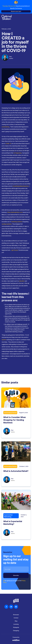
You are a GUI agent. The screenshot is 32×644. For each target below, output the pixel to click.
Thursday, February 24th (9, 6)
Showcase (16, 615)
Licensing (16, 624)
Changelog (16, 631)
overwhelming (6, 127)
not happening (17, 153)
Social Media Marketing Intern (21, 186)
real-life (4, 340)
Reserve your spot (16, 11)
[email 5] (16, 569)
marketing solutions (17, 222)
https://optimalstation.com (15, 212)
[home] (7, 17)
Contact (16, 618)
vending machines (7, 224)
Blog (16, 621)
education (22, 281)
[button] (29, 17)
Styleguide (16, 627)
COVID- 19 (8, 144)
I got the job (15, 250)
